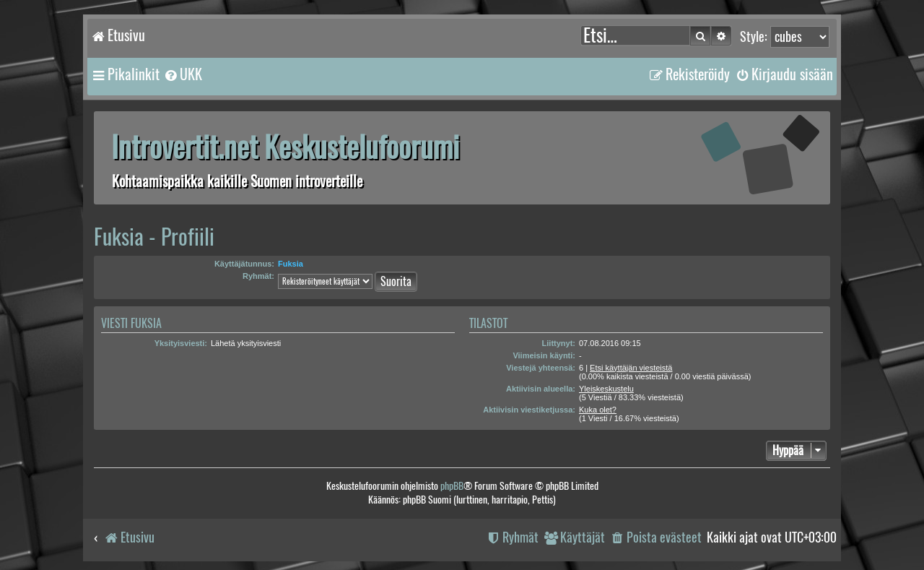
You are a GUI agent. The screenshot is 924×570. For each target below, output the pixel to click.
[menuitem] (183, 74)
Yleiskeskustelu (606, 389)
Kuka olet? (598, 410)
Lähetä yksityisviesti (246, 343)
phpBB (452, 486)
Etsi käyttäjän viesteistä (631, 368)
